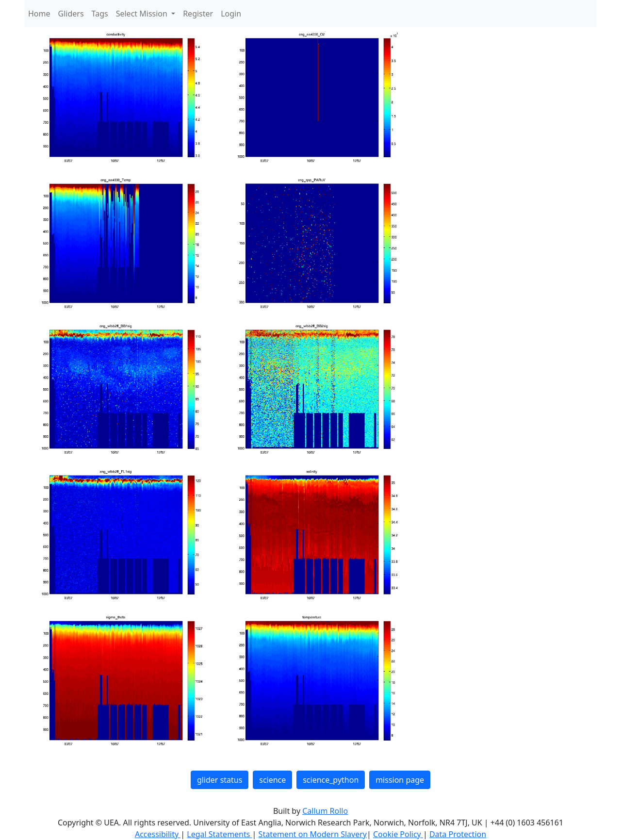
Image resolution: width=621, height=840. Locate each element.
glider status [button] (220, 780)
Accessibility (158, 834)
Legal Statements (219, 834)
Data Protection (458, 834)
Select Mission (143, 14)
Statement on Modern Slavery (313, 834)
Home (39, 14)
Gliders (71, 14)
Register (198, 14)
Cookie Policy (398, 834)
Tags (100, 14)
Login (231, 14)
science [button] (272, 780)
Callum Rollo (325, 811)
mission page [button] (400, 780)
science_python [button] (331, 780)
